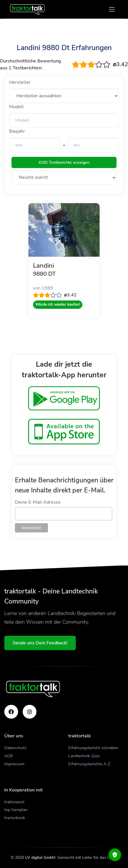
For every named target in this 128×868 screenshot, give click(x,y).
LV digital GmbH (40, 857)
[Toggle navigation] (112, 9)
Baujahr (17, 131)
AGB (8, 756)
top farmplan (16, 810)
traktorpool (14, 802)
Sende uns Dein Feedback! (40, 643)
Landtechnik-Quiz (84, 756)
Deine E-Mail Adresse (38, 502)
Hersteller (20, 82)
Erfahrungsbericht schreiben (93, 748)
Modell (17, 107)
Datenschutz (15, 748)
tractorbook (15, 818)
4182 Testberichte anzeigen (64, 162)
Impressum (14, 764)
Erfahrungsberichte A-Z (89, 764)
